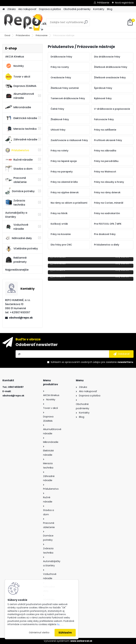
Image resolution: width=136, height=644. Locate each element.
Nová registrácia (124, 3)
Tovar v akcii (18, 77)
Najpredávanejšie (17, 270)
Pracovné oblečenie (16, 180)
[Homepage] (4, 9)
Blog (110, 9)
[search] (86, 23)
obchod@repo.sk (21, 318)
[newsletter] (121, 354)
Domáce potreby (20, 191)
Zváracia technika (15, 203)
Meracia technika (21, 129)
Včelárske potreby (22, 249)
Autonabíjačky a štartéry (16, 215)
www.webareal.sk (81, 641)
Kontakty (99, 9)
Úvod (7, 35)
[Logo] (25, 22)
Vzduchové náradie (17, 227)
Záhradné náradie (21, 140)
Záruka (11, 9)
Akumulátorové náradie (20, 96)
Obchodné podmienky (77, 9)
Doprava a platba (50, 9)
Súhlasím (65, 633)
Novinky (15, 66)
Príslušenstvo (23, 35)
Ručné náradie (19, 160)
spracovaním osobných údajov (83, 362)
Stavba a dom (19, 169)
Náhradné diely (19, 238)
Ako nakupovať (27, 9)
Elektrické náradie (21, 118)
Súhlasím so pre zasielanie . (92, 362)
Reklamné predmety (16, 260)
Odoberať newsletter (37, 345)
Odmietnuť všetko (39, 633)
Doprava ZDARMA (21, 86)
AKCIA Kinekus (15, 57)
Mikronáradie (18, 107)
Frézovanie (42, 35)
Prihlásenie (103, 3)
